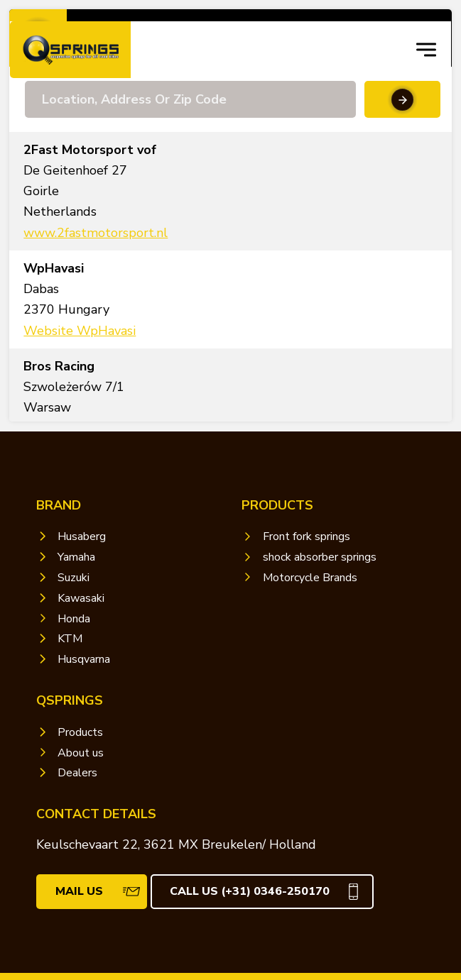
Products (80, 732)
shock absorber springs (320, 557)
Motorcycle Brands (310, 578)
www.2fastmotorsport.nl (96, 233)
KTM (70, 639)
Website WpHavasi (80, 331)
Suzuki (74, 578)
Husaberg (82, 536)
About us (81, 753)
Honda (74, 619)
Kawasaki (81, 598)
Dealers (77, 773)
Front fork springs (307, 536)
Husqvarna (84, 659)
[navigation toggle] (426, 50)
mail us (79, 891)
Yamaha (76, 557)
